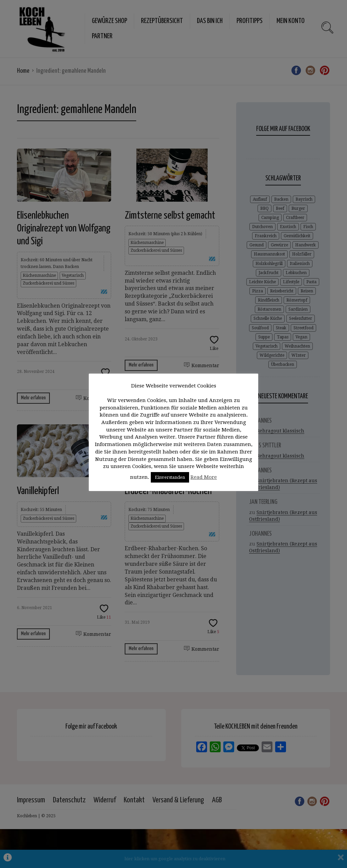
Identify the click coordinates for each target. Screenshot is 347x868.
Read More (204, 477)
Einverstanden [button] (170, 477)
